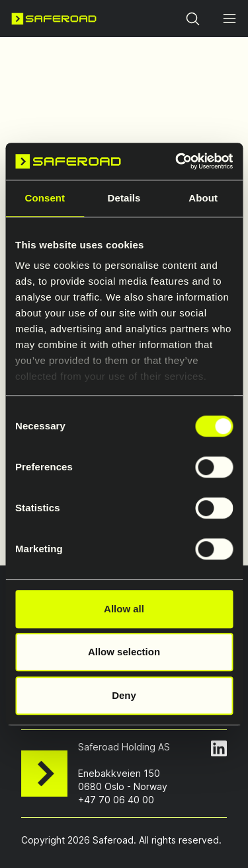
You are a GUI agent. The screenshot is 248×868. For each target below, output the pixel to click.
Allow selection (124, 652)
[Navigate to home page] (54, 18)
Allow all (124, 609)
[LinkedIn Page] (219, 748)
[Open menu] (229, 18)
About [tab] (203, 198)
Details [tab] (124, 198)
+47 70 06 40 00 (116, 800)
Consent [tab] (45, 198)
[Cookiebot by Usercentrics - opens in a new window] (177, 161)
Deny (124, 695)
